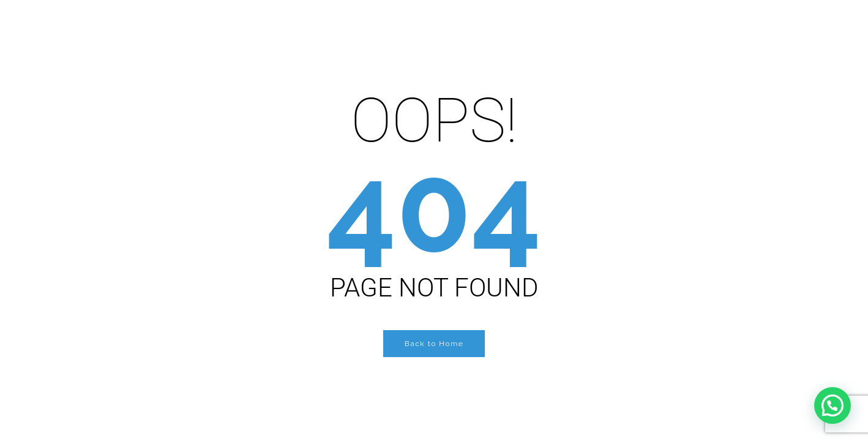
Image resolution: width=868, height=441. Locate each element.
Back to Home (434, 344)
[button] (832, 405)
